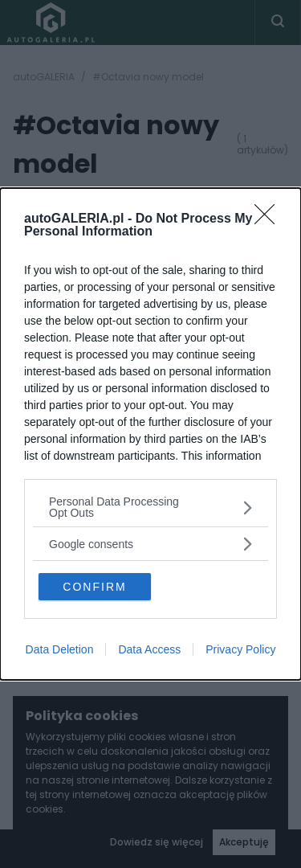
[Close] (270, 219)
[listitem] (150, 507)
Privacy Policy (240, 649)
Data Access (149, 649)
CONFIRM (94, 587)
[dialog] (150, 434)
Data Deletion (60, 649)
